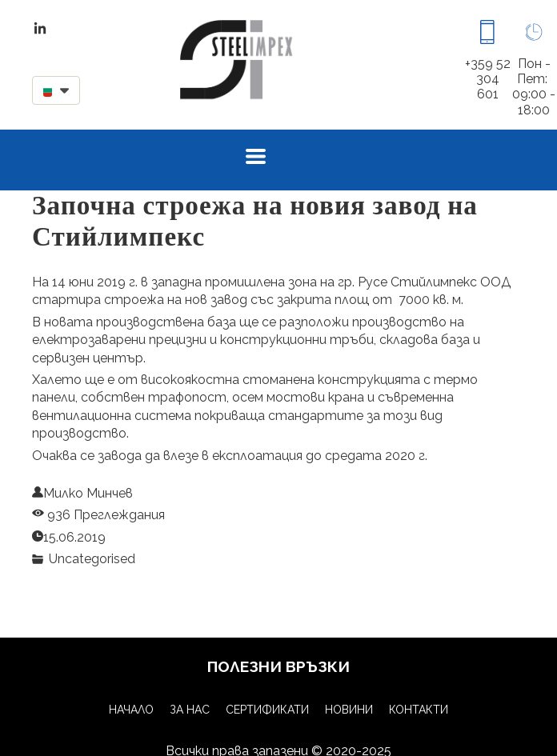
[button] (56, 90)
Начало (131, 710)
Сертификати (267, 710)
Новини (349, 710)
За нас (190, 710)
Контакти (419, 710)
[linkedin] (40, 28)
